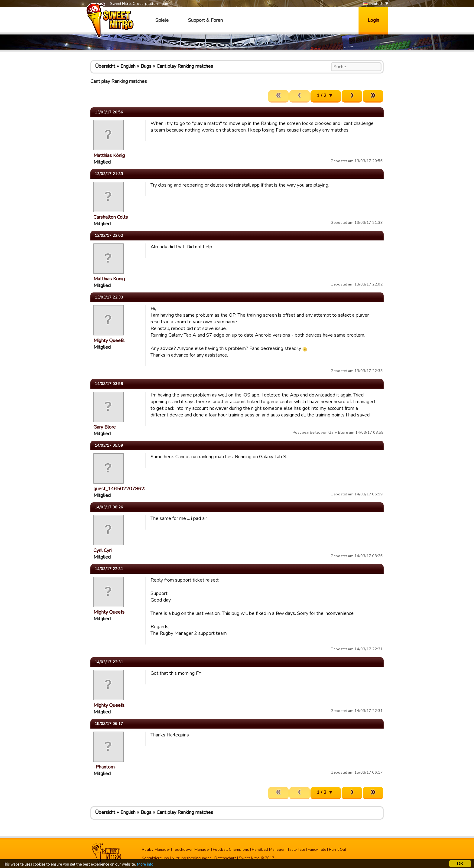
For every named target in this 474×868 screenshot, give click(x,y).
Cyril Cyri (102, 550)
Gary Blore (105, 427)
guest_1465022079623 (120, 489)
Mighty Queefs (109, 341)
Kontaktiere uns (155, 858)
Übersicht (105, 66)
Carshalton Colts (111, 217)
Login (373, 20)
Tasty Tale (296, 850)
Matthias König (109, 155)
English (128, 66)
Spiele (162, 20)
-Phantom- (105, 767)
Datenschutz (225, 858)
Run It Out (338, 850)
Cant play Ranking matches (185, 66)
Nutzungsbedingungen (192, 858)
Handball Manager (268, 850)
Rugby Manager (156, 850)
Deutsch (373, 4)
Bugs (146, 66)
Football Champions (231, 850)
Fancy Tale (317, 850)
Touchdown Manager (192, 850)
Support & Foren (205, 20)
